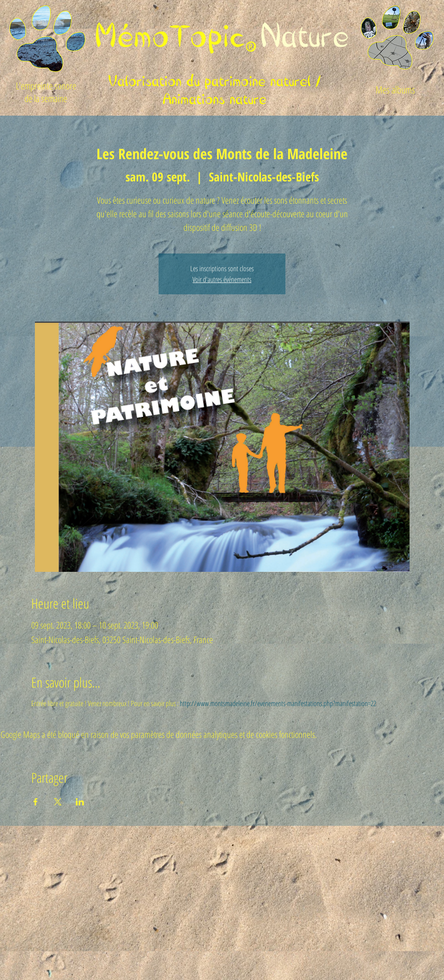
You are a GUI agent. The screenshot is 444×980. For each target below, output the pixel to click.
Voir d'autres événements (222, 279)
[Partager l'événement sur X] (58, 802)
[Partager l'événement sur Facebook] (36, 802)
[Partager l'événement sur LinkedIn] (80, 802)
